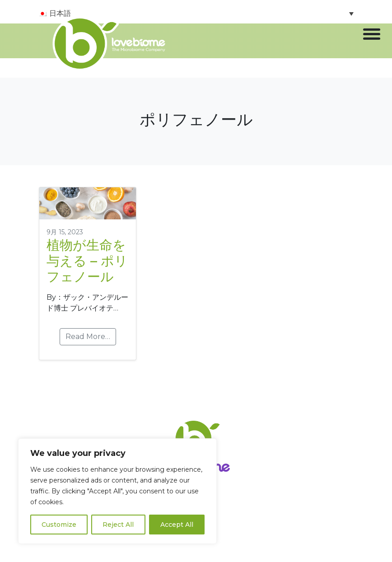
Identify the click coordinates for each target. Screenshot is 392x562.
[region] (117, 491)
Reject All (118, 525)
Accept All (177, 525)
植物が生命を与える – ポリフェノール (87, 261)
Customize (59, 525)
